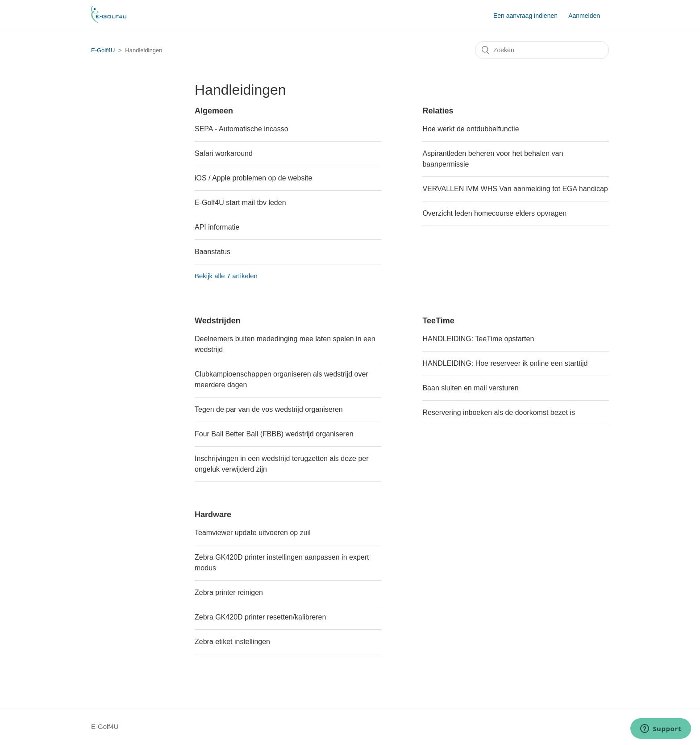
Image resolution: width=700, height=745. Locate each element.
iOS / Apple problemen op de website (253, 178)
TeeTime (438, 321)
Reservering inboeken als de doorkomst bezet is (499, 412)
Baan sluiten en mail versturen (470, 388)
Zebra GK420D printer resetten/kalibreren (260, 617)
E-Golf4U (103, 50)
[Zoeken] (542, 50)
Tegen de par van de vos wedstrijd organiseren (269, 409)
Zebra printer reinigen (229, 592)
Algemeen (214, 111)
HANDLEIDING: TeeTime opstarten (478, 339)
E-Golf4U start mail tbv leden (240, 203)
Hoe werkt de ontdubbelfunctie (471, 129)
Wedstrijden (218, 321)
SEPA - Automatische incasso (242, 129)
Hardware (213, 515)
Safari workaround (224, 153)
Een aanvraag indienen (525, 16)
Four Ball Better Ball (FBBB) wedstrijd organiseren (274, 434)
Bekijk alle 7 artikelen (226, 276)
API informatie (217, 227)
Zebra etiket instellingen (232, 642)
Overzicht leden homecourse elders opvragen (494, 213)
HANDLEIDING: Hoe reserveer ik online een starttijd (505, 363)
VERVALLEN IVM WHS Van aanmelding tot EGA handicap (515, 189)
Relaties (438, 111)
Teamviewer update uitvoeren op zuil (253, 533)
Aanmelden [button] (584, 16)
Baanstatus (212, 252)
